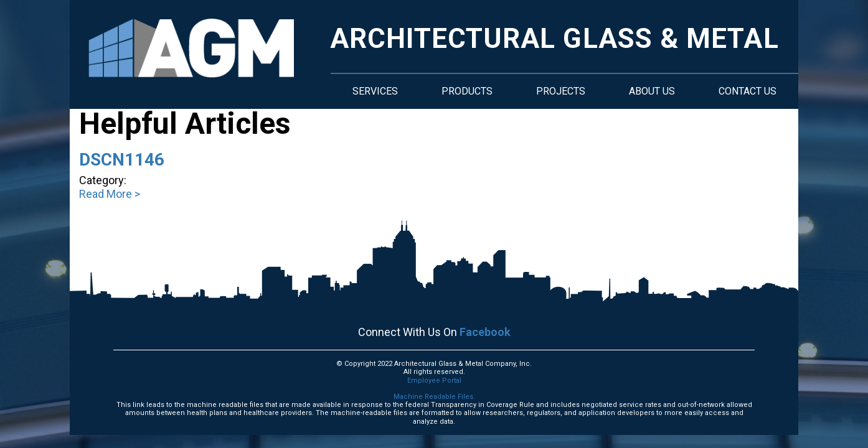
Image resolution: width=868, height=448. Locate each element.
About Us (652, 91)
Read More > (110, 194)
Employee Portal (434, 380)
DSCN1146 (122, 160)
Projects (561, 91)
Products (467, 91)
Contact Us (748, 91)
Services (375, 91)
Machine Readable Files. (434, 397)
